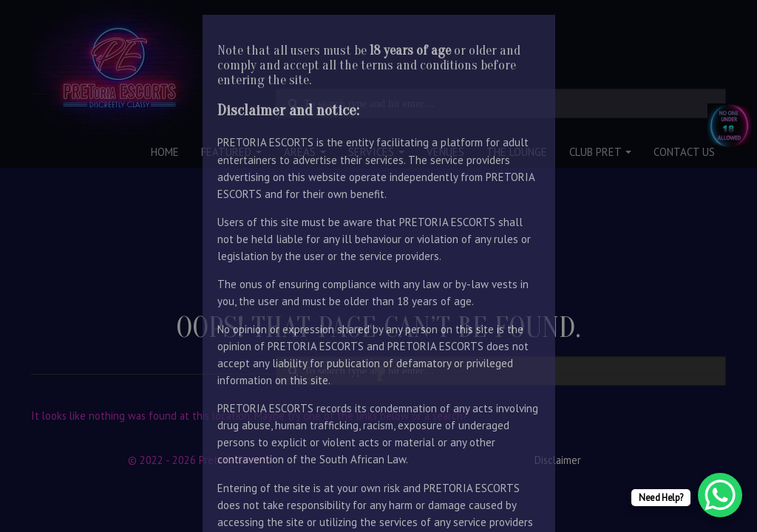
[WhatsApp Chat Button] (720, 495)
